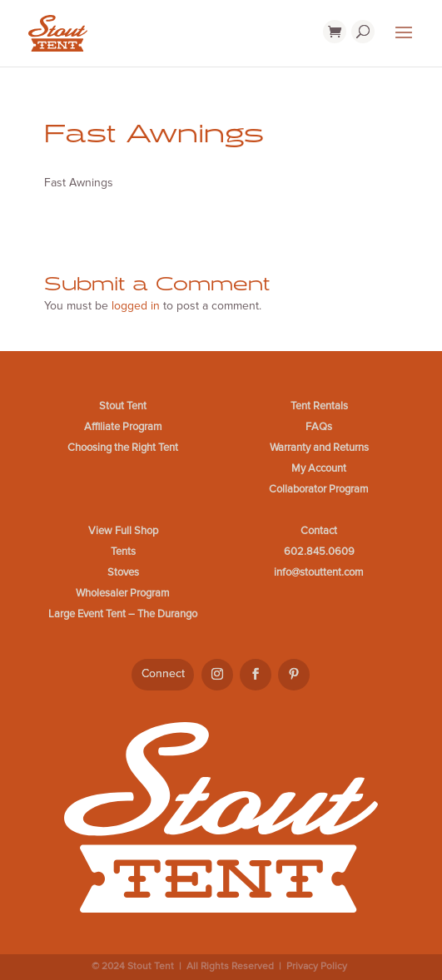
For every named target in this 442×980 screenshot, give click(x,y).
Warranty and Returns (319, 448)
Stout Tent (123, 406)
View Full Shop (123, 531)
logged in (136, 306)
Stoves (123, 572)
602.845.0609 (319, 552)
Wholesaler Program (123, 593)
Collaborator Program (319, 489)
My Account (319, 468)
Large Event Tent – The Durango (123, 614)
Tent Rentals (319, 406)
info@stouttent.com (319, 572)
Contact (319, 531)
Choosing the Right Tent (123, 448)
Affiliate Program (123, 427)
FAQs (319, 427)
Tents (123, 552)
